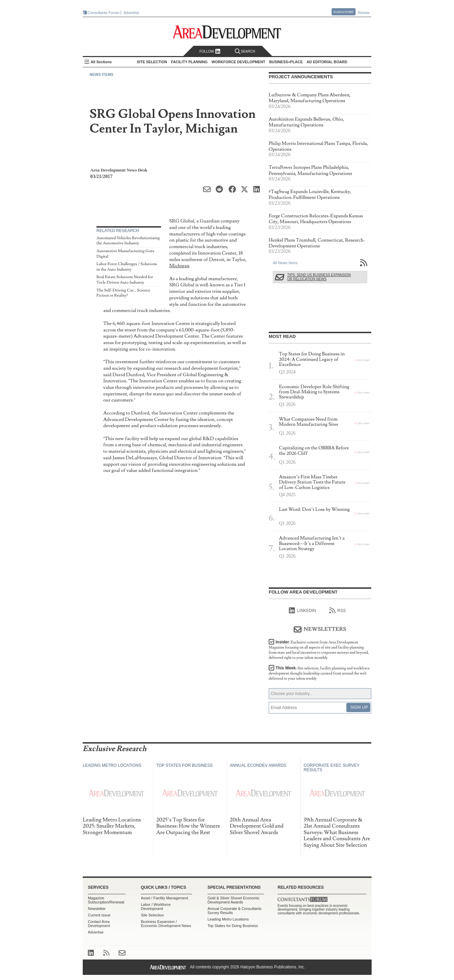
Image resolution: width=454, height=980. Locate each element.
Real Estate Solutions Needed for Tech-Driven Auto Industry (125, 280)
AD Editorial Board (327, 62)
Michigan (179, 266)
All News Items (285, 263)
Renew (364, 13)
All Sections (101, 62)
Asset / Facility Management (164, 898)
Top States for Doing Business (233, 926)
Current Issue (99, 915)
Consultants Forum (103, 13)
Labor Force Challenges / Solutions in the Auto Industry (127, 267)
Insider (319, 650)
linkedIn (302, 611)
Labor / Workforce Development (156, 907)
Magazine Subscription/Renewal (106, 900)
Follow (210, 51)
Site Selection (152, 915)
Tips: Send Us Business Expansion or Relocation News (319, 277)
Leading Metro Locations (228, 919)
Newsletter (97, 909)
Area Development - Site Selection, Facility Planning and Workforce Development (227, 32)
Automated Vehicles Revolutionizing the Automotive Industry (128, 241)
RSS (338, 611)
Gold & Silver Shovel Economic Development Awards (233, 900)
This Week (319, 673)
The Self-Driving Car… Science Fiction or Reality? (123, 293)
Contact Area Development (99, 924)
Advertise (131, 13)
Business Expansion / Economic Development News (166, 924)
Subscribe (344, 12)
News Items (102, 74)
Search (245, 51)
